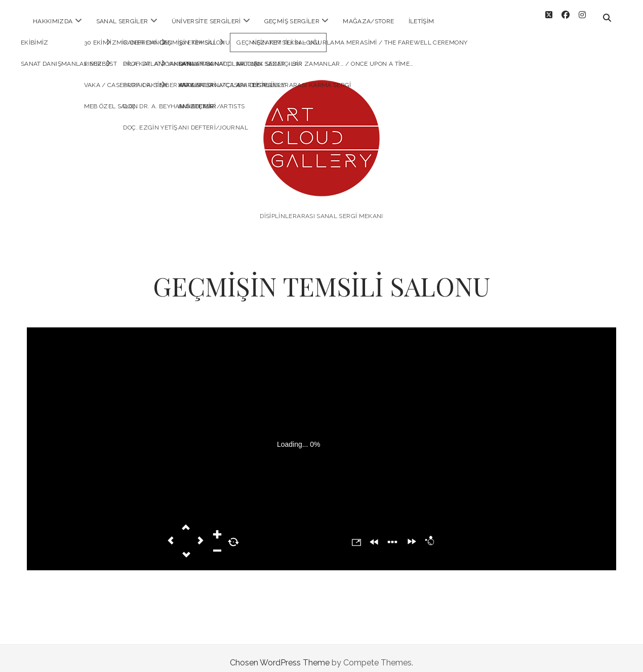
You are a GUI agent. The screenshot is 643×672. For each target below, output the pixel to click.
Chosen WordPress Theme (280, 654)
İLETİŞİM (421, 21)
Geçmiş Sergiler (292, 21)
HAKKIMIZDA (53, 21)
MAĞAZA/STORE (368, 21)
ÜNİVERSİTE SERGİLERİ (206, 21)
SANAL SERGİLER (122, 21)
